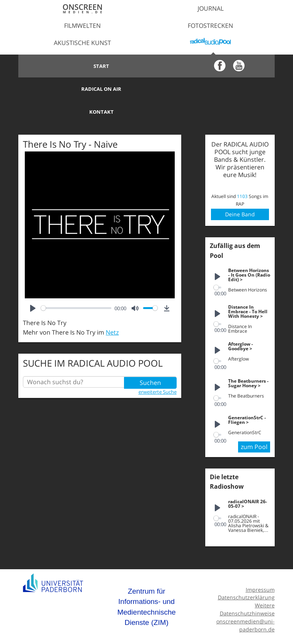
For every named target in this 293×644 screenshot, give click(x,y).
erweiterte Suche (158, 369)
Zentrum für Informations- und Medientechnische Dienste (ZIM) (146, 583)
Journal (211, 8)
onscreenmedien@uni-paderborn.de (246, 601)
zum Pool (254, 423)
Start (83, 66)
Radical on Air (210, 66)
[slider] (76, 285)
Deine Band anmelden (240, 191)
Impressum (260, 566)
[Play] (33, 285)
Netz (112, 309)
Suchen (150, 359)
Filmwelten (82, 26)
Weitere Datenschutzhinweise (247, 586)
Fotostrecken (210, 26)
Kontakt (82, 89)
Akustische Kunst (82, 43)
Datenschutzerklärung (246, 574)
